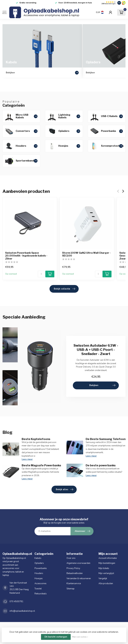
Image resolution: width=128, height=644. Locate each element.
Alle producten (106, 583)
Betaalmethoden (75, 573)
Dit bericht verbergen (56, 637)
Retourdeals (41, 594)
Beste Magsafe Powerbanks (41, 465)
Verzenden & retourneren (79, 578)
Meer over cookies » (80, 637)
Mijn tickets (104, 568)
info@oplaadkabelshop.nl (22, 611)
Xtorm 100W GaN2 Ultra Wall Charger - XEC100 (86, 254)
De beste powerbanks (101, 465)
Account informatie (108, 558)
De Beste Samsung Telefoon (106, 439)
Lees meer (27, 459)
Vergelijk (103, 578)
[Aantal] (41, 274)
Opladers (39, 563)
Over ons (71, 558)
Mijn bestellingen (107, 563)
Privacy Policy (73, 568)
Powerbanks (41, 568)
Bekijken (102, 385)
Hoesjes (39, 578)
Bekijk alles (64, 489)
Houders (39, 573)
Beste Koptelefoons (36, 439)
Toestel (38, 589)
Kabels (38, 558)
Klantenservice (74, 583)
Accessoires (40, 583)
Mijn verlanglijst (106, 573)
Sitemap (70, 589)
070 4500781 (16, 601)
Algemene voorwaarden (78, 563)
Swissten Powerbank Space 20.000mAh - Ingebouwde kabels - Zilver (26, 256)
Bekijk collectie (64, 289)
